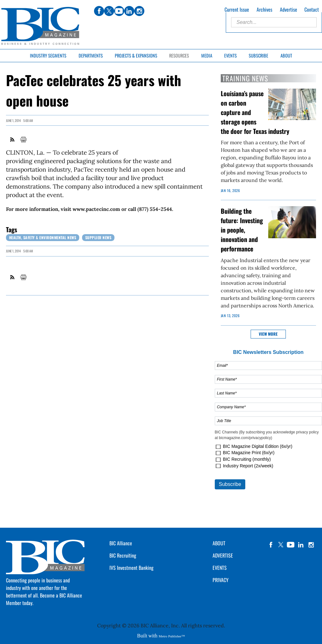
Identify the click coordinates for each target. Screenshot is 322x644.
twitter (281, 545)
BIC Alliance (121, 543)
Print (23, 140)
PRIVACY (221, 580)
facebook (271, 545)
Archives (264, 9)
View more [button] (268, 334)
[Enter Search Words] (274, 22)
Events (230, 55)
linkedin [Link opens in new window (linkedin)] (129, 11)
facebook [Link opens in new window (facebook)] (99, 11)
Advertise (289, 9)
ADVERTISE (223, 555)
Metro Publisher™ (172, 636)
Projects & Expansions (136, 55)
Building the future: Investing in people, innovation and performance (242, 230)
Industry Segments (48, 55)
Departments (91, 55)
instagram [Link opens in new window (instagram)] (139, 11)
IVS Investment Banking (131, 568)
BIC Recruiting (123, 555)
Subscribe (258, 55)
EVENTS (220, 568)
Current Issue (237, 9)
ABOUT (219, 543)
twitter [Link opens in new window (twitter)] (109, 11)
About (286, 55)
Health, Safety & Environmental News (43, 237)
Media (207, 55)
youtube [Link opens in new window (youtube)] (119, 11)
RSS (13, 140)
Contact (312, 9)
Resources (179, 55)
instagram (311, 545)
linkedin (301, 545)
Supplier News (98, 237)
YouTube (291, 545)
